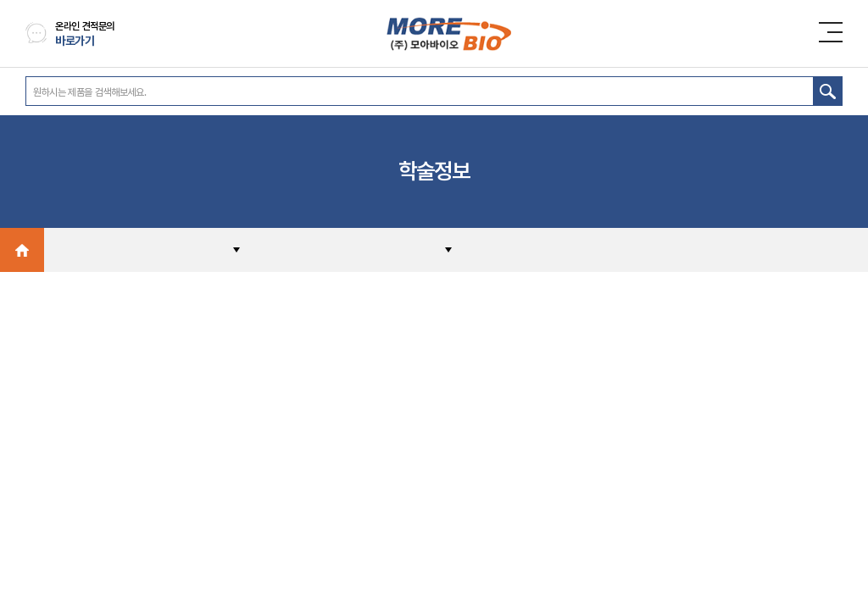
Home (22, 250)
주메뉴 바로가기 (0, 0)
